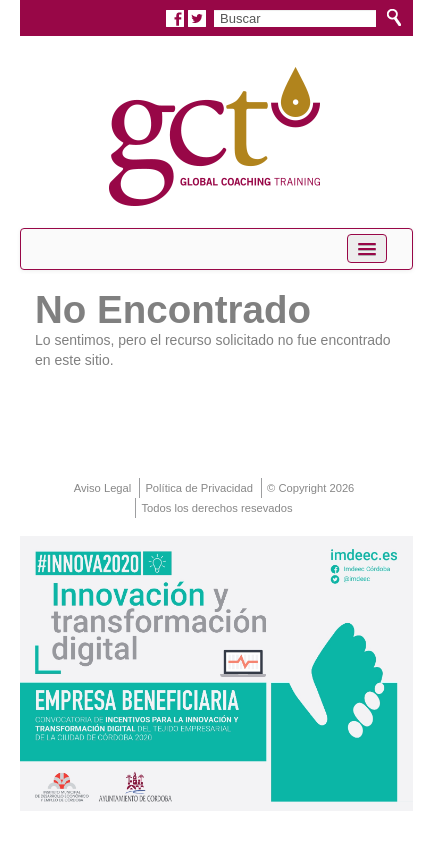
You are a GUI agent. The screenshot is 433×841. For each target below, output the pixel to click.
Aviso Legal (103, 488)
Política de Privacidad (199, 488)
